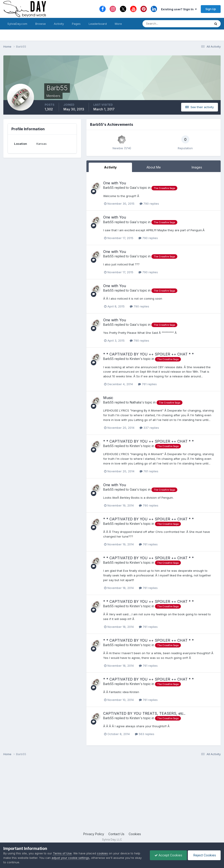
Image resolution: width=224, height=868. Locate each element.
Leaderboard (98, 24)
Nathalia (136, 402)
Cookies (135, 834)
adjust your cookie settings (70, 858)
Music (108, 398)
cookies (102, 853)
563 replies (145, 734)
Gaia (133, 188)
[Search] (162, 24)
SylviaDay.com (17, 24)
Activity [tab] (110, 167)
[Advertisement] (112, 796)
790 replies (149, 204)
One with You (115, 183)
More (118, 24)
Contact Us (116, 834)
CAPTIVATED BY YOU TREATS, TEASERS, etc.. (144, 713)
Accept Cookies (168, 855)
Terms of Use (62, 853)
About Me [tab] (154, 167)
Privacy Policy (94, 834)
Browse (41, 24)
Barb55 (108, 188)
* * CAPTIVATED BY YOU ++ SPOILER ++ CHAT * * (149, 354)
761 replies (147, 384)
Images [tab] (197, 167)
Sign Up (211, 9)
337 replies (149, 428)
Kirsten (135, 359)
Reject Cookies (204, 855)
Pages (76, 24)
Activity (59, 24)
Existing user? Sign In (179, 9)
